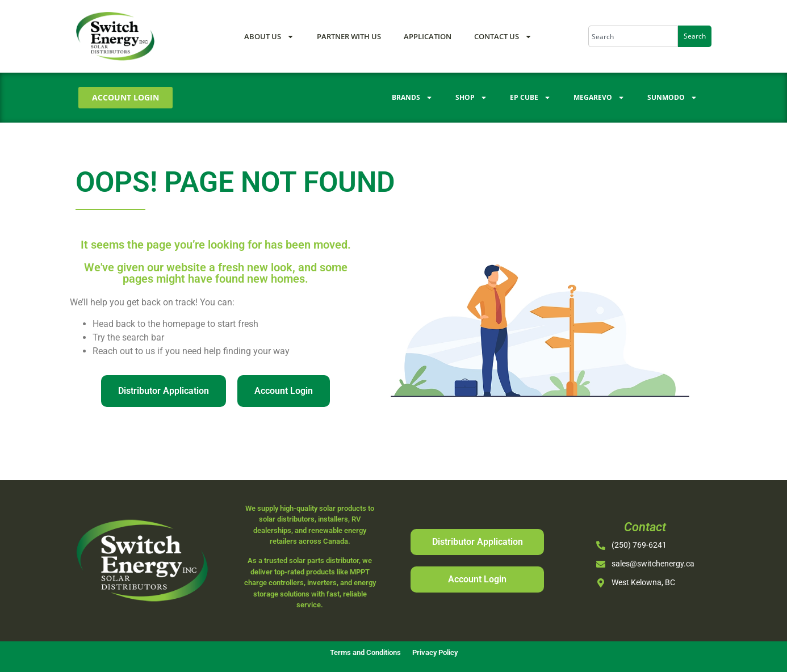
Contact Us (503, 37)
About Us (269, 37)
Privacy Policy (435, 652)
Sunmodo (672, 98)
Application (428, 36)
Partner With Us (349, 36)
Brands (412, 98)
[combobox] (633, 36)
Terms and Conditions (365, 652)
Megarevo (599, 98)
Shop (471, 98)
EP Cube (530, 98)
